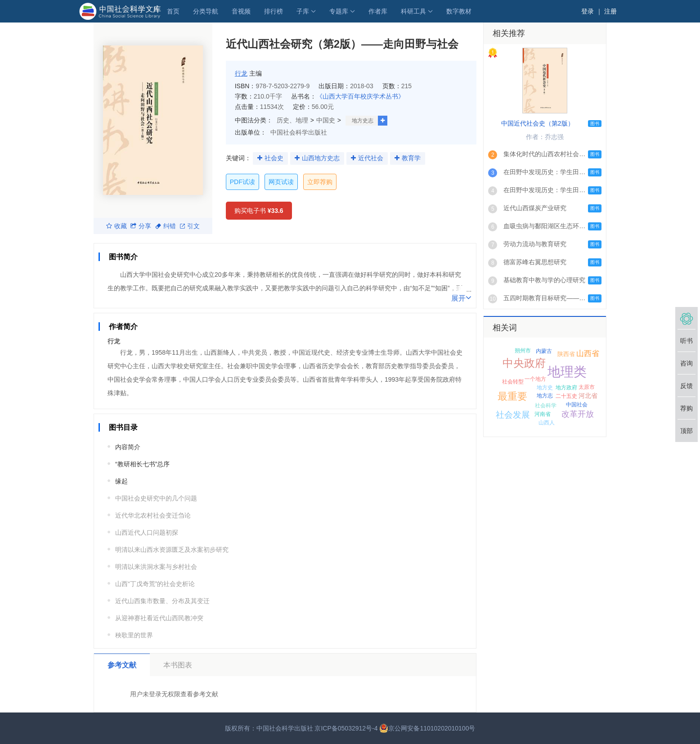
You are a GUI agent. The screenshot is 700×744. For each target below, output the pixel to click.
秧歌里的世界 (134, 635)
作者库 (378, 11)
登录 (588, 11)
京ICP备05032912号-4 (346, 728)
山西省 (588, 354)
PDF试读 (242, 182)
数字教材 (459, 11)
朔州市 (523, 351)
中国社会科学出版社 (299, 132)
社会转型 (513, 382)
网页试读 (281, 182)
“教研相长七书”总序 (142, 464)
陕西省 (566, 354)
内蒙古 (544, 351)
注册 (610, 11)
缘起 (121, 481)
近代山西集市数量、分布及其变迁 (162, 601)
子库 (303, 11)
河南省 (543, 414)
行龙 (241, 73)
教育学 (411, 158)
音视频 (241, 11)
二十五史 (566, 396)
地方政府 (566, 388)
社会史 (274, 158)
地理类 (567, 372)
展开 (461, 298)
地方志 (545, 396)
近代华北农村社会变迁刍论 (153, 515)
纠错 (166, 226)
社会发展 (513, 415)
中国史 (326, 120)
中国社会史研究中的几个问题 (156, 498)
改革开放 (578, 414)
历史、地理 (292, 120)
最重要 (512, 396)
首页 (173, 11)
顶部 (687, 431)
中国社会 (577, 405)
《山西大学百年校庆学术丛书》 (360, 96)
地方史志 (363, 121)
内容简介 (128, 447)
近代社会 (371, 158)
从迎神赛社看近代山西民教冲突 (159, 618)
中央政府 (524, 363)
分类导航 (206, 11)
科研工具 (413, 11)
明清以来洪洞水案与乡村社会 (156, 567)
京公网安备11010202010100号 (427, 728)
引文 (190, 226)
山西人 (547, 423)
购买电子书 (259, 211)
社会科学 (546, 406)
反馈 (687, 386)
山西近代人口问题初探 (147, 532)
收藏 (117, 226)
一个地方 (535, 379)
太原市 (587, 387)
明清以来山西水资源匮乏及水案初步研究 (172, 550)
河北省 (588, 396)
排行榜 (274, 11)
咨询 (687, 363)
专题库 (339, 11)
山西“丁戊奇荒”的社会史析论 (155, 584)
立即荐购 (320, 182)
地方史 (545, 388)
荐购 (687, 408)
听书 (687, 341)
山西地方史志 (321, 158)
